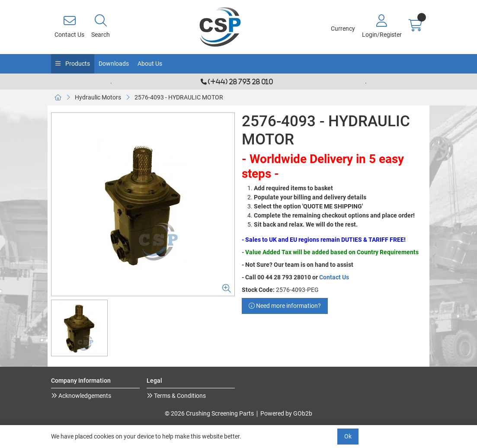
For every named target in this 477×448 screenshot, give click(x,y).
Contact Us (334, 277)
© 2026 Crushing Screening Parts (209, 413)
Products (77, 64)
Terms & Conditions (179, 396)
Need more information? (285, 306)
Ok (348, 436)
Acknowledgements (84, 396)
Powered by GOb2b (286, 413)
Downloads (114, 64)
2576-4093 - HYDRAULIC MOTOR (179, 97)
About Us (150, 64)
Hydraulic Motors (98, 97)
